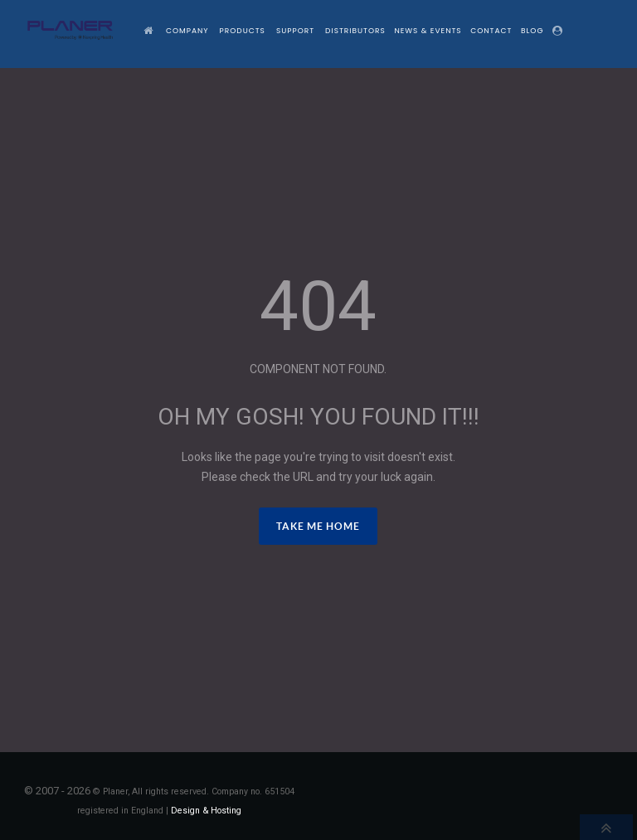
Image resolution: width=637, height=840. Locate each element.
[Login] (560, 31)
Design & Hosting (206, 811)
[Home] (151, 31)
